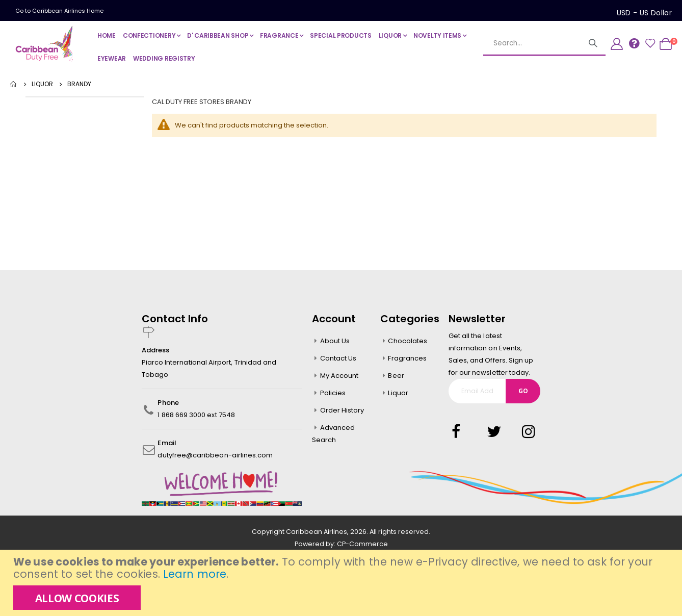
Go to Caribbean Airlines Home (59, 11)
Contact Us (338, 358)
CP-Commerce (362, 544)
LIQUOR (42, 84)
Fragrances (407, 358)
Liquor (398, 393)
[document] (342, 583)
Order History (342, 410)
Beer (396, 376)
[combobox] (544, 43)
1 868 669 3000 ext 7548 (196, 415)
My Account (339, 376)
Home (14, 84)
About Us (335, 341)
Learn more (195, 574)
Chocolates (408, 341)
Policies (333, 393)
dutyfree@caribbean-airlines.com (215, 455)
